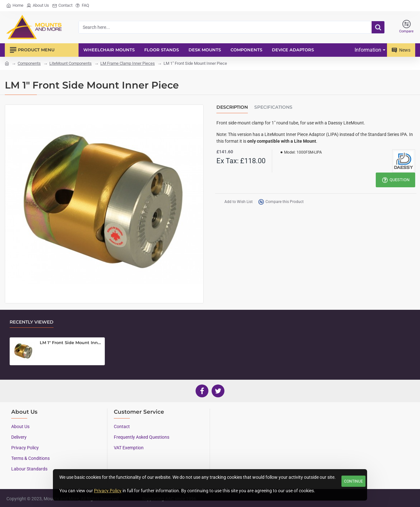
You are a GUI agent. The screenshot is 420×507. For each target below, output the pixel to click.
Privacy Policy (108, 491)
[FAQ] (82, 6)
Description (232, 107)
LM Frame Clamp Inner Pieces (128, 63)
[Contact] (62, 6)
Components (29, 63)
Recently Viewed (32, 322)
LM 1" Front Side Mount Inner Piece (71, 342)
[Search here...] (378, 27)
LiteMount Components (71, 63)
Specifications (273, 107)
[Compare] (406, 27)
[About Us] (38, 6)
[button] (235, 202)
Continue (353, 481)
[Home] (15, 6)
